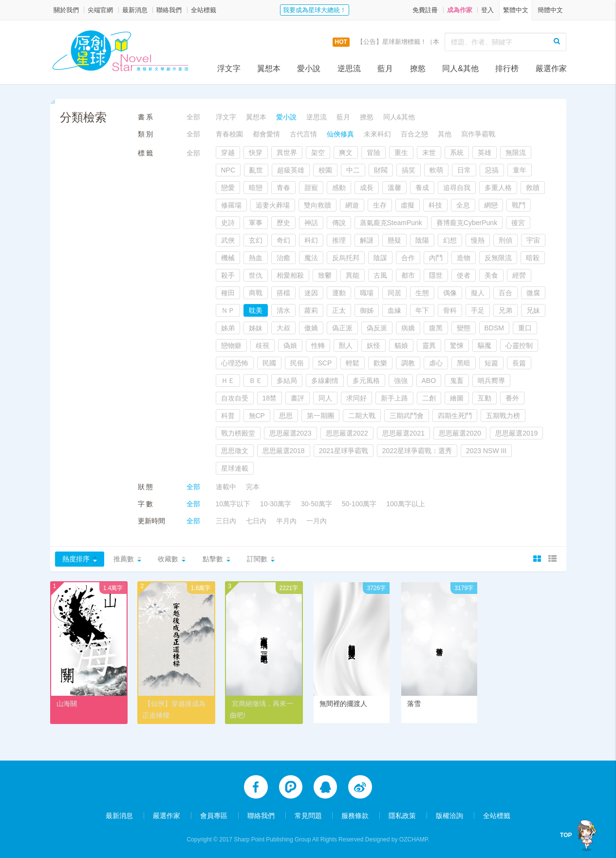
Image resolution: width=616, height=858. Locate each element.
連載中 (226, 487)
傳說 (339, 223)
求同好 (356, 398)
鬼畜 (457, 381)
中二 (353, 170)
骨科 (450, 310)
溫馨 (394, 188)
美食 (491, 275)
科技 (435, 205)
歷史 (283, 223)
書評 (298, 398)
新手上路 (394, 398)
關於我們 (66, 10)
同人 (325, 398)
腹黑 (436, 328)
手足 (478, 310)
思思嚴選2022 (347, 433)
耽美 (256, 310)
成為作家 (460, 10)
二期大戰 (362, 416)
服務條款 (355, 815)
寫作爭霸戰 (478, 134)
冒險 (373, 153)
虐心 (436, 363)
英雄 (485, 153)
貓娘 (401, 345)
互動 (485, 398)
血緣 (394, 310)
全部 (193, 117)
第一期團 (320, 416)
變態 (464, 328)
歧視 (262, 345)
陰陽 (422, 240)
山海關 (67, 704)
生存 (380, 205)
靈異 (429, 345)
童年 (520, 170)
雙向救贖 (317, 205)
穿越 (228, 153)
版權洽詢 (449, 815)
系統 (457, 153)
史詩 (228, 223)
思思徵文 (235, 451)
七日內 (256, 521)
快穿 (256, 153)
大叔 (283, 328)
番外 (512, 398)
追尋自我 (457, 188)
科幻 (311, 240)
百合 (505, 293)
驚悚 (457, 345)
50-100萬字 (359, 504)
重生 (401, 153)
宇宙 (533, 240)
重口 (525, 328)
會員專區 (214, 815)
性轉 (318, 345)
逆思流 (349, 68)
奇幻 (283, 240)
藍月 (385, 68)
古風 (380, 275)
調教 (408, 363)
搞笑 (409, 170)
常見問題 (308, 815)
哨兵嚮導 (491, 381)
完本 (253, 487)
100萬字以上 (405, 504)
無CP (257, 416)
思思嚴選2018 (284, 451)
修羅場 (231, 205)
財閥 (381, 170)
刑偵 (505, 240)
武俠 (228, 240)
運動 (339, 293)
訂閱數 (257, 559)
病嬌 (408, 328)
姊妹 (256, 328)
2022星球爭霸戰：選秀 (417, 451)
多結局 (287, 381)
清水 (283, 310)
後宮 (518, 223)
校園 (325, 170)
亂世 (256, 170)
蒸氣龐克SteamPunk (391, 223)
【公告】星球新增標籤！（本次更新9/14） (417, 42)
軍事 (256, 223)
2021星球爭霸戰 (344, 451)
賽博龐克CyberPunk (467, 223)
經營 (519, 275)
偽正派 (342, 328)
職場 (367, 293)
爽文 (346, 153)
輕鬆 (353, 363)
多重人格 (498, 188)
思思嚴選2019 (516, 433)
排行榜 (507, 68)
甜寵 (311, 188)
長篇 (519, 363)
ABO (429, 381)
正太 (339, 310)
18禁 (270, 398)
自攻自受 (235, 398)
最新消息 (135, 10)
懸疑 (394, 240)
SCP (325, 363)
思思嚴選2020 (460, 433)
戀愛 (228, 188)
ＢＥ (256, 381)
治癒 (283, 258)
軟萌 (436, 170)
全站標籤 (204, 10)
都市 (408, 275)
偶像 (450, 293)
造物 (464, 258)
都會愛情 (266, 134)
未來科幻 (377, 134)
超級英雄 (291, 170)
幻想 (450, 240)
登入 (487, 10)
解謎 (367, 240)
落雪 (414, 704)
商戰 (256, 293)
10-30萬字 (276, 504)
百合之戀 (414, 134)
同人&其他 (460, 68)
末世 (429, 153)
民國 (269, 363)
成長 (367, 188)
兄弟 (505, 310)
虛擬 (408, 205)
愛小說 (309, 68)
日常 (464, 170)
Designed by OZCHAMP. (397, 839)
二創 (429, 398)
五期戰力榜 (503, 416)
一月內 (317, 521)
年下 (422, 310)
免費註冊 (425, 10)
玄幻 (256, 240)
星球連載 (235, 468)
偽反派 (377, 328)
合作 (408, 258)
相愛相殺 (290, 275)
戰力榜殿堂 (238, 433)
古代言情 (303, 134)
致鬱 (325, 275)
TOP (568, 835)
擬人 (478, 293)
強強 (401, 381)
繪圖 (457, 398)
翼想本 (269, 68)
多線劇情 (325, 381)
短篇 (491, 363)
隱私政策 (402, 815)
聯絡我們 (169, 10)
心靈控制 (519, 345)
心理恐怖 (235, 363)
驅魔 (485, 345)
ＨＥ (228, 381)
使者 (464, 275)
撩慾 (418, 68)
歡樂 (380, 363)
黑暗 (464, 363)
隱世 (436, 275)
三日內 (226, 521)
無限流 (516, 153)
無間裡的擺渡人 (343, 704)
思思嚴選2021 (403, 433)
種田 (228, 293)
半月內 (286, 521)
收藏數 (168, 559)
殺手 (228, 275)
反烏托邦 (346, 258)
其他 (445, 134)
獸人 (346, 345)
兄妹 (533, 310)
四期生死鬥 (455, 416)
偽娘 (290, 345)
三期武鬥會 (407, 416)
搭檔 (283, 293)
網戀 (491, 205)
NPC (228, 170)
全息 (463, 205)
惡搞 (492, 170)
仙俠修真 (340, 134)
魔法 (311, 258)
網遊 (352, 205)
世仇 (256, 275)
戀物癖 (231, 345)
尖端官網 (100, 10)
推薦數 (124, 559)
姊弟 (228, 328)
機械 (228, 258)
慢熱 (478, 240)
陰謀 (380, 258)
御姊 (367, 310)
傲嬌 (311, 328)
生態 (422, 293)
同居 (394, 293)
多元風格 (366, 381)
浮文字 (229, 68)
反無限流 (498, 258)
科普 (228, 416)
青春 (283, 188)
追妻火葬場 (273, 205)
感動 (339, 188)
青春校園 (229, 134)
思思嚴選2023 (290, 433)
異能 (353, 275)
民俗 (297, 363)
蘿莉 (311, 310)
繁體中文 (516, 10)
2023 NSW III (486, 451)
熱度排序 (76, 559)
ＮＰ (228, 310)
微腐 (533, 293)
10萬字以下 (233, 504)
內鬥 (436, 258)
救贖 (533, 188)
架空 (318, 153)
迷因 (311, 293)
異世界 (287, 153)
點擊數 (213, 559)
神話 (311, 223)
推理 (339, 240)
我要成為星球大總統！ (315, 10)
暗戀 (256, 188)
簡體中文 (550, 10)
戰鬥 (519, 205)
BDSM (494, 328)
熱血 (256, 258)
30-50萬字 (317, 504)
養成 (422, 188)
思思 (286, 416)
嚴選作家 (551, 68)
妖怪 (373, 345)
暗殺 (533, 258)
